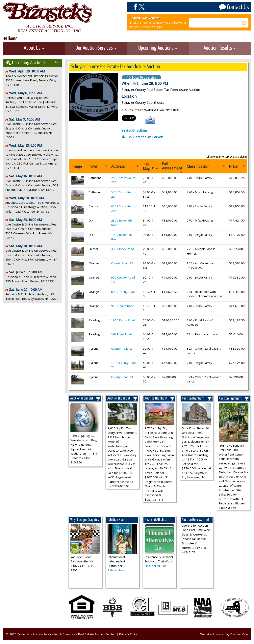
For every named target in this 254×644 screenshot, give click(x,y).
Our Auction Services (96, 48)
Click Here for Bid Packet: (142, 137)
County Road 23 (122, 348)
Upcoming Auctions (158, 48)
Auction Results (220, 48)
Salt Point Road (122, 334)
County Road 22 (122, 263)
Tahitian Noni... (117, 570)
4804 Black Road (123, 249)
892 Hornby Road (123, 292)
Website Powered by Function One (224, 634)
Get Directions (135, 130)
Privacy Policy (128, 634)
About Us (34, 48)
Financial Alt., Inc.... (157, 566)
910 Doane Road (123, 306)
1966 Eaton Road (123, 320)
